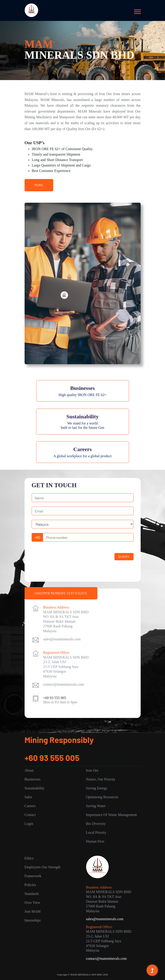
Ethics (29, 858)
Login (29, 824)
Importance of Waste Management (112, 815)
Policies (30, 885)
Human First (95, 841)
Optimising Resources (102, 797)
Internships (33, 920)
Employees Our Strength (43, 867)
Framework (33, 876)
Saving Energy (97, 788)
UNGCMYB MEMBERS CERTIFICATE (61, 593)
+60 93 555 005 (52, 758)
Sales (28, 797)
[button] (137, 11)
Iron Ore (92, 770)
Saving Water (96, 806)
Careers (30, 806)
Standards (32, 894)
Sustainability (35, 788)
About (29, 770)
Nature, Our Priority (101, 779)
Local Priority (96, 832)
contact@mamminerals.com (64, 684)
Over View (32, 903)
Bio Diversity (96, 824)
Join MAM (33, 911)
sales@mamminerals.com (62, 639)
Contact (30, 815)
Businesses (33, 779)
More (39, 185)
